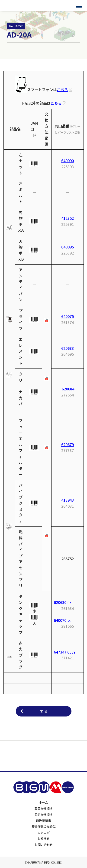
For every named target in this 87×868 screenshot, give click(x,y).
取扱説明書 (43, 821)
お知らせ (44, 839)
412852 (68, 218)
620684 (68, 389)
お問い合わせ (44, 845)
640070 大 (62, 620)
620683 (68, 348)
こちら (62, 90)
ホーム (43, 802)
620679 (68, 444)
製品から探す (44, 808)
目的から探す (44, 815)
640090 (68, 161)
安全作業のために (44, 826)
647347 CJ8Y (65, 652)
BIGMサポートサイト (23, 6)
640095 (68, 247)
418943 (68, 500)
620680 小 (62, 602)
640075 (68, 316)
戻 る (44, 711)
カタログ (44, 832)
